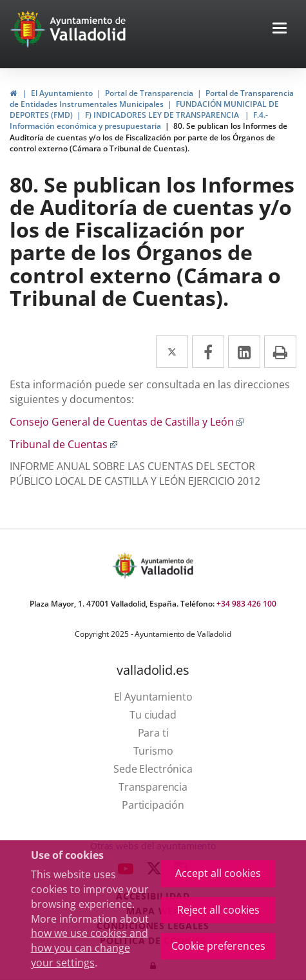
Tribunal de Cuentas (64, 444)
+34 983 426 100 (246, 604)
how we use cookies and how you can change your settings (90, 948)
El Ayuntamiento (62, 93)
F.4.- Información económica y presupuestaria (139, 120)
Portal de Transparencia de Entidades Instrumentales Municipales (152, 99)
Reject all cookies (218, 910)
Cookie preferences (218, 946)
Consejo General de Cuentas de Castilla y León (127, 422)
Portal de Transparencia (149, 93)
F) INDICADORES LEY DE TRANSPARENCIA (163, 115)
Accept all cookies (218, 873)
